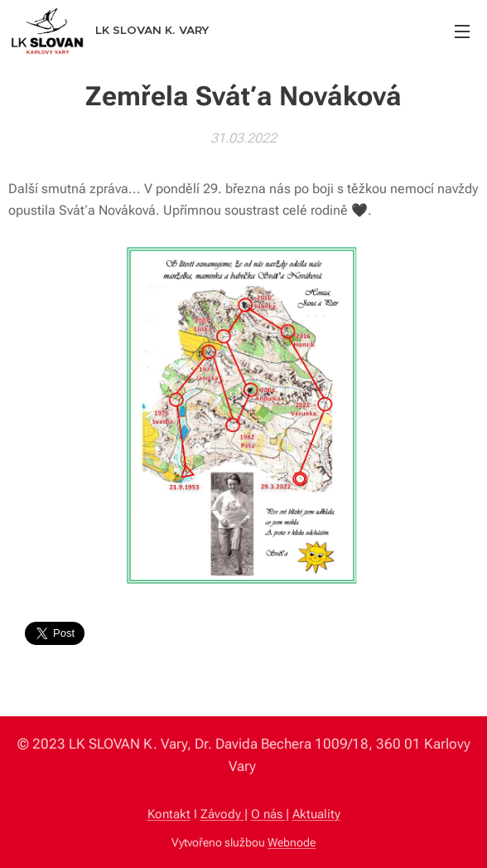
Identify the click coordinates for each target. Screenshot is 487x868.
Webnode (292, 842)
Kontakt (169, 814)
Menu (462, 32)
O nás (268, 814)
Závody (222, 814)
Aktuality (316, 814)
